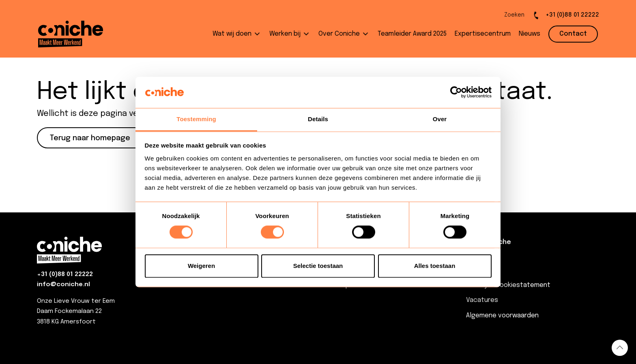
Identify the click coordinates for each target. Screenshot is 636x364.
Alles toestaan (435, 266)
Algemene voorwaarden (502, 316)
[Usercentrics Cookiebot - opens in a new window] (456, 92)
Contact (479, 270)
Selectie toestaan (318, 266)
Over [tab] (440, 119)
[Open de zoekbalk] (507, 15)
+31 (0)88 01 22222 (65, 274)
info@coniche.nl (63, 285)
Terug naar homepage (90, 138)
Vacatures (482, 300)
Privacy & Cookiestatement (508, 285)
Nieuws (477, 255)
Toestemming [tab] (196, 119)
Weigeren (201, 266)
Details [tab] (318, 119)
